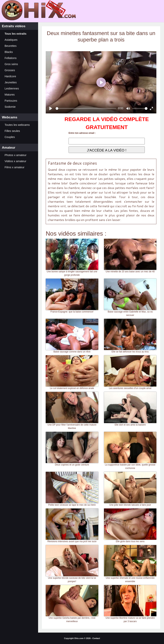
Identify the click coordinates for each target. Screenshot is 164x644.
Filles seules (12, 131)
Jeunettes (11, 82)
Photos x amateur (16, 155)
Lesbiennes (12, 88)
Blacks (9, 52)
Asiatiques (11, 40)
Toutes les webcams (17, 125)
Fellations (11, 58)
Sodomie (10, 107)
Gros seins (11, 64)
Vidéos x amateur (15, 161)
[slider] (86, 108)
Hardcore (10, 76)
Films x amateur (14, 167)
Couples (10, 137)
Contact (96, 638)
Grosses (10, 70)
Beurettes (11, 46)
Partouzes (11, 101)
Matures (10, 95)
